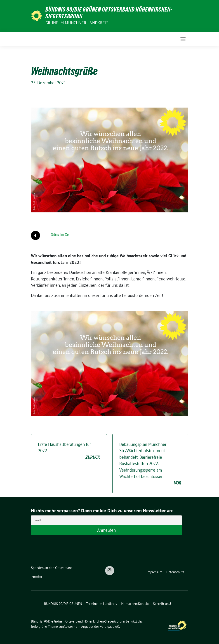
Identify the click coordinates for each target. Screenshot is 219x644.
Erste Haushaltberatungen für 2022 (69, 451)
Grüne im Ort (60, 234)
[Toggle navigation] (183, 39)
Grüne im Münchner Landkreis (77, 23)
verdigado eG (110, 626)
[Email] (106, 520)
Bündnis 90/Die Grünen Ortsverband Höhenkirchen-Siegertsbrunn (109, 13)
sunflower (66, 626)
